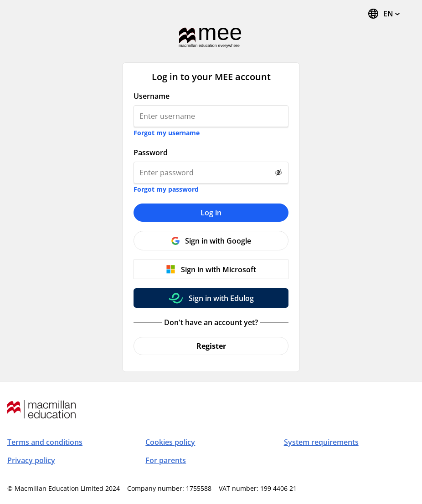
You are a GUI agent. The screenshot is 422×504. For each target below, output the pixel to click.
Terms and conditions (45, 442)
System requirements (321, 442)
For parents (166, 460)
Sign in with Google (218, 241)
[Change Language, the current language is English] (383, 14)
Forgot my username (167, 133)
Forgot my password (166, 189)
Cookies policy (170, 442)
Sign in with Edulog (221, 298)
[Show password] (278, 173)
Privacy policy (31, 460)
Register (211, 346)
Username (152, 96)
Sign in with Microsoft (219, 270)
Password (151, 153)
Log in (211, 213)
